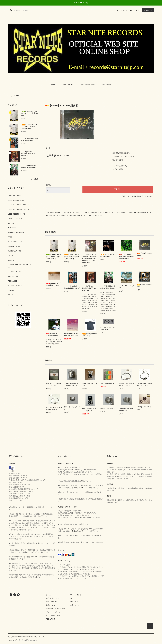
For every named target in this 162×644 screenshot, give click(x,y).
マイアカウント (76, 595)
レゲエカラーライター (107, 384)
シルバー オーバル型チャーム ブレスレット (126, 385)
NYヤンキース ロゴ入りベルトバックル (72, 408)
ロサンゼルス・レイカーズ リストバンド (54, 385)
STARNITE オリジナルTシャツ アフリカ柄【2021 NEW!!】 (29, 127)
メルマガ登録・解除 (88, 85)
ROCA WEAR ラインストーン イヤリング (90, 410)
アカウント (123, 10)
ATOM (53, 619)
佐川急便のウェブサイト (78, 488)
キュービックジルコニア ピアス (90, 385)
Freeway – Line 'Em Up (144, 407)
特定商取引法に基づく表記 (143, 196)
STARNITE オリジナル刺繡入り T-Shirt (53, 284)
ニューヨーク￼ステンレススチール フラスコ (72, 385)
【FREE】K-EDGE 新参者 (144, 254)
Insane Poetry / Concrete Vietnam (53, 335)
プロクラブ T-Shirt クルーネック (90, 335)
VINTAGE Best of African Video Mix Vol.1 (29, 166)
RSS (48, 619)
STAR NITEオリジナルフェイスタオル (108, 328)
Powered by (22, 640)
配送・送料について (53, 602)
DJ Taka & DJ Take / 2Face (144, 286)
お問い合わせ (107, 85)
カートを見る (75, 602)
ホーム (53, 85)
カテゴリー (68, 85)
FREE (17, 96)
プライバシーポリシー (54, 612)
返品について (127, 196)
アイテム (147, 10)
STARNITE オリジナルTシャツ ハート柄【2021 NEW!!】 (30, 113)
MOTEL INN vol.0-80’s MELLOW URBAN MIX (71, 335)
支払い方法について (53, 598)
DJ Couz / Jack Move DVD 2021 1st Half (30, 139)
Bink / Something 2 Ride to (126, 287)
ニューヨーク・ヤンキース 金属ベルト (126, 410)
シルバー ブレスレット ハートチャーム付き (54, 408)
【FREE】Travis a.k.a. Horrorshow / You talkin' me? (126, 257)
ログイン (136, 10)
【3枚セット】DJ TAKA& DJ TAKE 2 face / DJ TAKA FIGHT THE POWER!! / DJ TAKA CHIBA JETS (90, 259)
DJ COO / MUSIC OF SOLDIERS (108, 256)
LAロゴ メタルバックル (108, 409)
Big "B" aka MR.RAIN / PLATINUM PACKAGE (28, 154)
